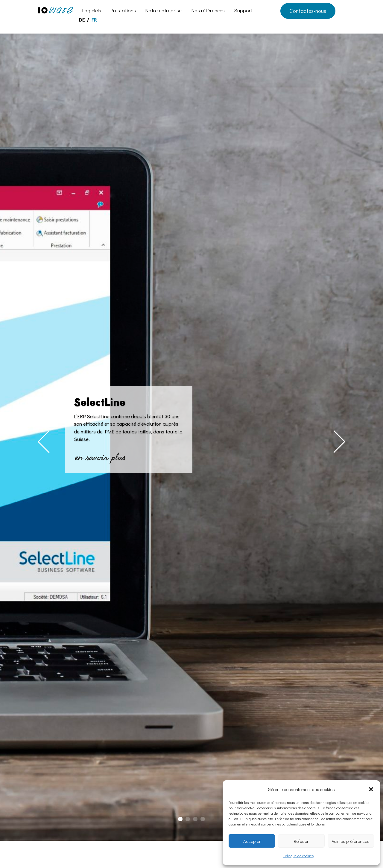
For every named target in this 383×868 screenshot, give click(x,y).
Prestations (123, 11)
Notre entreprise (163, 11)
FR (94, 20)
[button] (371, 789)
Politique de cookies (298, 856)
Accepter (252, 841)
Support (243, 11)
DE (82, 20)
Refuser (301, 841)
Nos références (208, 11)
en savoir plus (101, 457)
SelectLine (100, 402)
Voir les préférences (351, 841)
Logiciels (92, 11)
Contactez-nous (308, 11)
